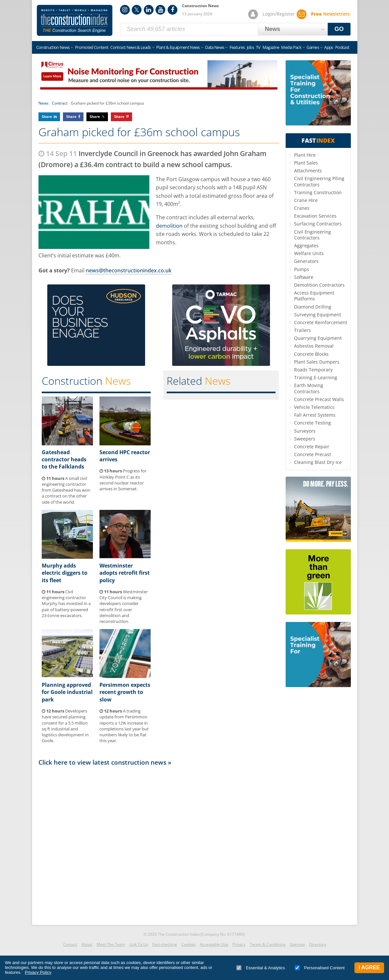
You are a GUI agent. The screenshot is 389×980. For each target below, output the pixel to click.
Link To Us (139, 944)
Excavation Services (315, 216)
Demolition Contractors (319, 285)
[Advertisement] (159, 844)
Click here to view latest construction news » (105, 762)
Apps (329, 47)
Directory (318, 944)
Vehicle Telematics (314, 407)
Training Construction (318, 192)
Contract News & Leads (130, 47)
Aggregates (306, 245)
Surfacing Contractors (318, 224)
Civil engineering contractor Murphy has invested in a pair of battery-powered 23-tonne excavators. (66, 604)
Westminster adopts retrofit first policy (125, 573)
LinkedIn (149, 10)
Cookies (188, 944)
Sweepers (305, 439)
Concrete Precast (313, 454)
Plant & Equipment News (178, 47)
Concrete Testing (313, 423)
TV (258, 47)
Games (313, 47)
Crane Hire (306, 200)
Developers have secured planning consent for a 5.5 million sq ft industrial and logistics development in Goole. (65, 726)
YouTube (160, 10)
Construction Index (75, 21)
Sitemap (297, 944)
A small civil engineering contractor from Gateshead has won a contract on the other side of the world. (66, 490)
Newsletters (330, 14)
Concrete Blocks (311, 354)
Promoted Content (92, 47)
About (87, 944)
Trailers (302, 330)
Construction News (53, 47)
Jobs (250, 47)
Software (304, 277)
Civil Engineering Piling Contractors (319, 181)
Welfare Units (309, 253)
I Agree (369, 967)
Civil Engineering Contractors (313, 235)
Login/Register (279, 14)
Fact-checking (165, 944)
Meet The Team (111, 944)
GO (339, 29)
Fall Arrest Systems (315, 415)
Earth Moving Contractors (309, 388)
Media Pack (291, 47)
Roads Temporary (313, 370)
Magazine (271, 47)
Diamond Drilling (313, 307)
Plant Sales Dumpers (317, 362)
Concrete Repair (312, 447)
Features (237, 47)
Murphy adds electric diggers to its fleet (65, 573)
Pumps (302, 269)
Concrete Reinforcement (321, 322)
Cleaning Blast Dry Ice (318, 462)
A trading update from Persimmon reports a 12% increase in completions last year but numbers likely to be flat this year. (124, 726)
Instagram (125, 10)
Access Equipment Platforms (314, 296)
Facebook (172, 10)
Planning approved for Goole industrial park (67, 692)
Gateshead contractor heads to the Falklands (64, 460)
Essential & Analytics (261, 968)
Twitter (137, 10)
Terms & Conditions (268, 944)
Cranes (302, 208)
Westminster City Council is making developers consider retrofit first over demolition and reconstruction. (124, 606)
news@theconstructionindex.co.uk (129, 270)
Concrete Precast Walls (319, 399)
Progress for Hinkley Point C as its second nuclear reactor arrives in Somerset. (123, 480)
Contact (70, 944)
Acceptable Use (214, 944)
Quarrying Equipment (318, 338)
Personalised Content (320, 968)
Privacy (239, 944)
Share (47, 116)
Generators (306, 261)
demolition (169, 226)
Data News (215, 47)
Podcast (342, 47)
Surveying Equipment (318, 315)
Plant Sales (306, 163)
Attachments (308, 171)
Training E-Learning (316, 377)
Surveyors (305, 431)
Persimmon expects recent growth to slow (125, 692)
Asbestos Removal (314, 346)
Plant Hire (305, 155)
